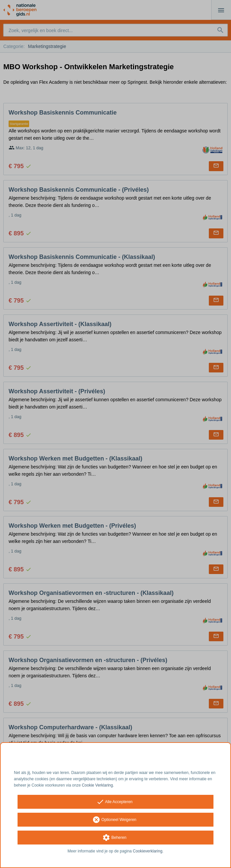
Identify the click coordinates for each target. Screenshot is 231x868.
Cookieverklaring (147, 851)
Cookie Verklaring (97, 785)
